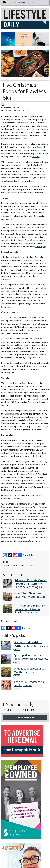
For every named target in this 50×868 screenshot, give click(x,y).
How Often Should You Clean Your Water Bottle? (30, 595)
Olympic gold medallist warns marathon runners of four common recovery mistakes (30, 647)
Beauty (17, 689)
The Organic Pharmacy (12, 189)
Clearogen (40, 246)
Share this (25, 555)
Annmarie (6, 423)
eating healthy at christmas (24, 565)
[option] (25, 39)
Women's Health (29, 474)
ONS (4, 270)
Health (15, 621)
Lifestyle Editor (17, 107)
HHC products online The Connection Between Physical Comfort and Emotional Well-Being (30, 611)
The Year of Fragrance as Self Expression (29, 683)
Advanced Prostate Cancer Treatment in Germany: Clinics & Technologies (31, 584)
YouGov (36, 156)
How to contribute (25, 717)
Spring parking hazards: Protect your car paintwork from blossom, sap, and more (30, 660)
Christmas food (8, 565)
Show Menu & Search (25, 3)
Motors (17, 662)
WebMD (35, 358)
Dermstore (7, 307)
